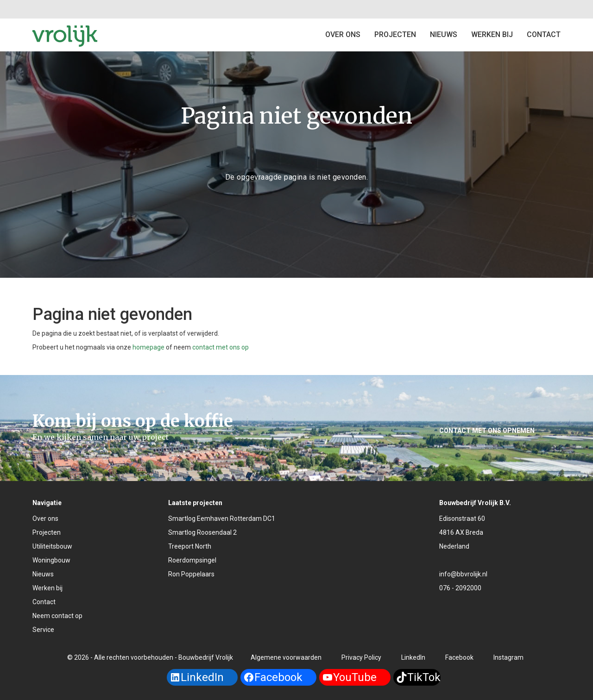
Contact (44, 602)
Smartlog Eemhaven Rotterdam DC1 (222, 519)
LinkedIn (413, 657)
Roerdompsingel (192, 560)
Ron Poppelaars (191, 574)
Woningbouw (51, 560)
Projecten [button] (395, 34)
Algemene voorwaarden (286, 657)
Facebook (459, 657)
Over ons (343, 34)
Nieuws (444, 34)
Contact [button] (544, 34)
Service (43, 630)
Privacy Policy (361, 657)
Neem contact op (57, 616)
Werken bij (492, 34)
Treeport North (190, 546)
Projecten (47, 532)
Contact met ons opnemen (487, 431)
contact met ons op (221, 347)
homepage (148, 347)
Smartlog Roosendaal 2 (202, 532)
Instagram (508, 657)
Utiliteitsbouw (52, 546)
